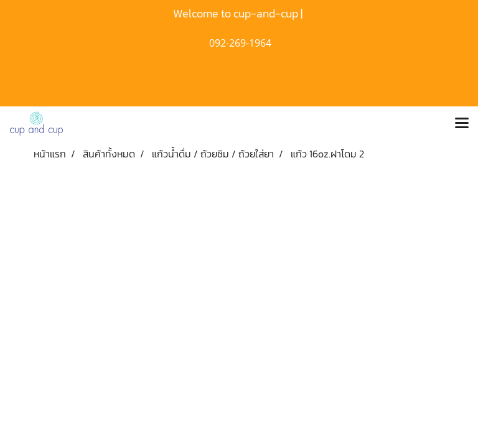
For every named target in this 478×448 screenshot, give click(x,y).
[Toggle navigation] (462, 124)
